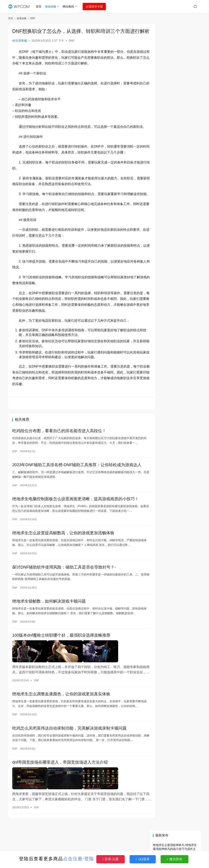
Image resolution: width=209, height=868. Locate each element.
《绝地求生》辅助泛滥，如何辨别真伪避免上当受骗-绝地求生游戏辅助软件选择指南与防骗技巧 (176, 290)
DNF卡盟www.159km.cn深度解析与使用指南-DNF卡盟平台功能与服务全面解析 (176, 274)
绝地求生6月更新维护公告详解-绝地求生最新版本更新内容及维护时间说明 (174, 93)
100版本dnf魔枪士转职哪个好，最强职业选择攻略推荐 (61, 656)
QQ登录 (143, 859)
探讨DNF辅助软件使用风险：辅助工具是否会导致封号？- (64, 587)
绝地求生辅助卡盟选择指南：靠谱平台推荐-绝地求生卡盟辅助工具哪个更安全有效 (176, 386)
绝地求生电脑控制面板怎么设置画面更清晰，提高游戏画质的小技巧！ (76, 518)
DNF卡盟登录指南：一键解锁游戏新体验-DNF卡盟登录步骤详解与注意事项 (176, 344)
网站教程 (69, 7)
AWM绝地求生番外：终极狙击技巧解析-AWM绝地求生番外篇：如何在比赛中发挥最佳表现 (176, 306)
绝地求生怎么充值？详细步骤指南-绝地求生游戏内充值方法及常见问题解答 (175, 135)
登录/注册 (110, 859)
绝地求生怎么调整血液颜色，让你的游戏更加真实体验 (61, 713)
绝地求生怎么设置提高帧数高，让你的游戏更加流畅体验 (63, 553)
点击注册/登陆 (79, 859)
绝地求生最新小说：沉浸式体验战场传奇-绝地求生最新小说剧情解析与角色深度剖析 (175, 239)
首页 (39, 7)
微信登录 (175, 859)
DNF (72, 47)
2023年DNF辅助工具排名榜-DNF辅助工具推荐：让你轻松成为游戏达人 (77, 484)
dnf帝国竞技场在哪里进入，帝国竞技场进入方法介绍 (60, 782)
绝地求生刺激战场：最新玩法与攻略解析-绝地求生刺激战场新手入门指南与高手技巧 (176, 371)
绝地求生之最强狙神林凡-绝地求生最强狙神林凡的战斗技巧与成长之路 (175, 50)
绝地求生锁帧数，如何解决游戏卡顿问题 (49, 622)
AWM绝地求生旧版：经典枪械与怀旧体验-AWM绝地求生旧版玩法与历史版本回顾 (175, 216)
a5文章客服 (20, 47)
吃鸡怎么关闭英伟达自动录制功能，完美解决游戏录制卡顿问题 (69, 747)
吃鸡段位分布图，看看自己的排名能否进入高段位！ (59, 449)
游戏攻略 (51, 7)
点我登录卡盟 (95, 7)
